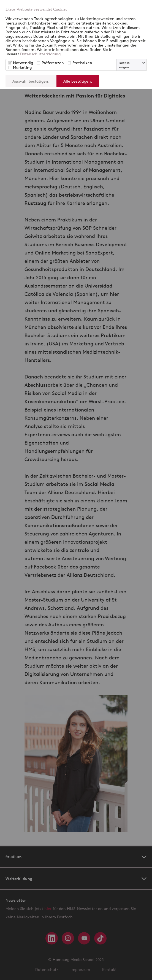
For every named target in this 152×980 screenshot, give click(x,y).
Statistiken (82, 63)
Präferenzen (53, 63)
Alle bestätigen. (78, 81)
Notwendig (23, 63)
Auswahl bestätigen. (31, 81)
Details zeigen (124, 65)
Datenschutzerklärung (40, 54)
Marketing (22, 67)
